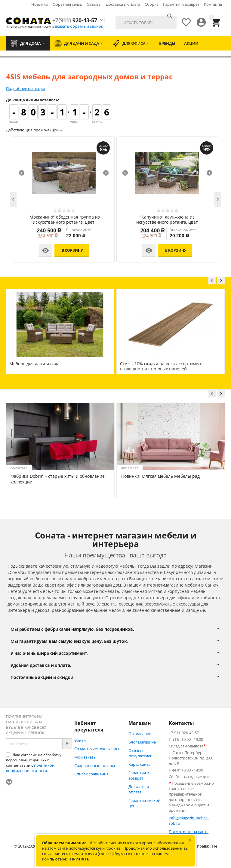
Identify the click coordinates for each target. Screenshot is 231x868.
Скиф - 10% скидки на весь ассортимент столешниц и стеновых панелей (162, 366)
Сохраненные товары (95, 765)
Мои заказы (85, 757)
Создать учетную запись (97, 749)
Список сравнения (91, 774)
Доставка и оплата (123, 4)
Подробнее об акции (26, 88)
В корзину (36, 250)
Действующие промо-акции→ (34, 130)
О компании (140, 734)
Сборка (152, 4)
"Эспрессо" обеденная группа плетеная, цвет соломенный (131, 220)
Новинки (40, 4)
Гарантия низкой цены (144, 803)
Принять (80, 859)
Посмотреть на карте (189, 832)
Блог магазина (142, 742)
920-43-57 (75, 20)
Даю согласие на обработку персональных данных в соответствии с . (34, 763)
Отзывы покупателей (140, 753)
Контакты (213, 4)
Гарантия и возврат (181, 4)
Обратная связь (67, 4)
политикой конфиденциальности (30, 768)
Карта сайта (139, 764)
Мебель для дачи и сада (34, 364)
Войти (80, 740)
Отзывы (94, 4)
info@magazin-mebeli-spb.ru (189, 820)
